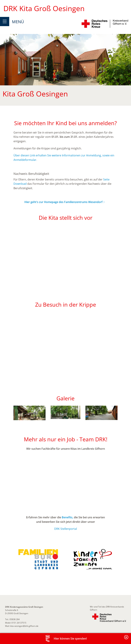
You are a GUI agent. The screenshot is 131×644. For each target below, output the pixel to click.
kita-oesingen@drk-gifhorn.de (24, 626)
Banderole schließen (126, 639)
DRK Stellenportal (66, 529)
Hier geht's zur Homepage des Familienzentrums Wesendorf (63, 202)
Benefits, (67, 517)
